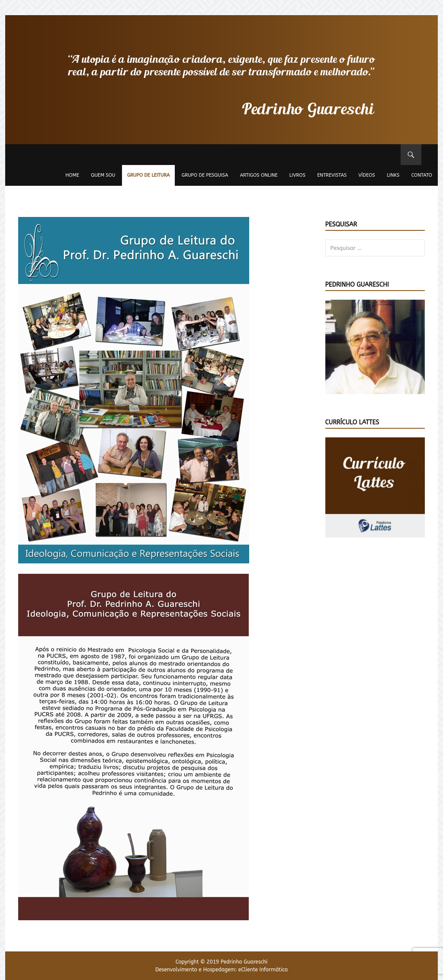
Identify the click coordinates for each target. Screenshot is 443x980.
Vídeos (367, 175)
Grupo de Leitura (149, 175)
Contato (422, 175)
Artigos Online (259, 175)
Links (393, 175)
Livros (297, 175)
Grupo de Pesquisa (205, 175)
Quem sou (103, 175)
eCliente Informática (263, 970)
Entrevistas (332, 175)
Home (72, 175)
